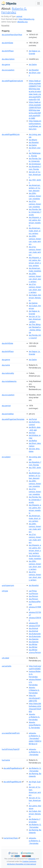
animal (19, 16)
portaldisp (8, 414)
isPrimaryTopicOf (11, 749)
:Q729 (34, 626)
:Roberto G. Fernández (34, 690)
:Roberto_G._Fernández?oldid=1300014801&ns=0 (35, 739)
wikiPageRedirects (13, 768)
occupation (8, 70)
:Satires (33, 303)
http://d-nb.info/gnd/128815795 (35, 698)
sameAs (7, 666)
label (5, 658)
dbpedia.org (22, 22)
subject (6, 457)
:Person (33, 594)
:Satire (33, 64)
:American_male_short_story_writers (35, 231)
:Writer (33, 644)
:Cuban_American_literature (35, 298)
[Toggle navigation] (39, 3)
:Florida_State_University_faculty (35, 212)
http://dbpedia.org (26, 19)
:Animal (33, 628)
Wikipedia (32, 859)
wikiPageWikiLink (11, 134)
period (6, 406)
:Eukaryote (35, 634)
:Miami (33, 140)
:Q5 (33, 623)
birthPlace (8, 51)
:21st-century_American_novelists (35, 204)
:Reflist (33, 441)
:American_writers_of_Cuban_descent (35, 188)
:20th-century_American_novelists (35, 196)
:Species (34, 639)
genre (6, 64)
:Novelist (34, 70)
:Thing (33, 591)
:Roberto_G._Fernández (35, 752)
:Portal (33, 419)
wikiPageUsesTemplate (13, 419)
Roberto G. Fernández (14, 10)
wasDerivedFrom (11, 733)
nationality (8, 373)
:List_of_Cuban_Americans (35, 175)
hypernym (8, 585)
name (6, 365)
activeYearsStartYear (12, 35)
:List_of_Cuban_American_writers (35, 319)
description (8, 59)
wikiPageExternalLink (12, 81)
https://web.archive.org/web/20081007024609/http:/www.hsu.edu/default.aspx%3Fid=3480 (35, 110)
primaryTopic (11, 838)
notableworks (9, 381)
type (5, 591)
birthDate (7, 43)
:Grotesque (35, 164)
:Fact (32, 433)
